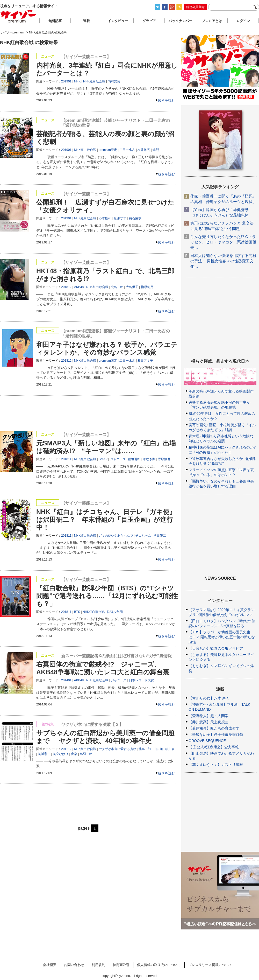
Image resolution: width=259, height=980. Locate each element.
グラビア (149, 21)
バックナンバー (180, 21)
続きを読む (166, 100)
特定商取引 (121, 965)
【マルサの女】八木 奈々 (209, 698)
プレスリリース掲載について (210, 965)
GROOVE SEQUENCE (207, 741)
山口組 (158, 749)
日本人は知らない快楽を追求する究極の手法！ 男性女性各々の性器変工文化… (223, 261)
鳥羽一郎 (86, 754)
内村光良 (114, 81)
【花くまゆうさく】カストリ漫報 (216, 765)
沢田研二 (160, 536)
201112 (66, 749)
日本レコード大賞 (141, 680)
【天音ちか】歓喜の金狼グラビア (216, 648)
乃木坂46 (105, 218)
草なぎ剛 (149, 459)
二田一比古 (127, 150)
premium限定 (108, 150)
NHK (77, 81)
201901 (66, 81)
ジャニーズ (118, 459)
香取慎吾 (164, 459)
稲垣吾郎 (134, 459)
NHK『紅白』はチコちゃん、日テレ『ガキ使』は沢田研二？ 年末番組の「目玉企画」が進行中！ (106, 520)
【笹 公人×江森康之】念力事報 (214, 747)
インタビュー (118, 21)
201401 (66, 680)
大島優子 (132, 287)
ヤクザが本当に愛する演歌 (117, 749)
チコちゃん (143, 536)
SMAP (103, 459)
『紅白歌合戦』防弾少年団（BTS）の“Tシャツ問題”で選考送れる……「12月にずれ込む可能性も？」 (107, 596)
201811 (66, 459)
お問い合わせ (74, 965)
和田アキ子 (145, 361)
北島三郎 (117, 287)
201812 (66, 287)
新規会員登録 (195, 7)
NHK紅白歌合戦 (94, 81)
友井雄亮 (144, 150)
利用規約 (98, 965)
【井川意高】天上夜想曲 (208, 722)
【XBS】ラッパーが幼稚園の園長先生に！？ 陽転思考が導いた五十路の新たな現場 (222, 637)
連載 (87, 21)
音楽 (74, 754)
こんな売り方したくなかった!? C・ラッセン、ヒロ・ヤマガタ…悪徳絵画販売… (223, 242)
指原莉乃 (147, 287)
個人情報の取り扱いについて (159, 965)
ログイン (243, 21)
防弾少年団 (115, 612)
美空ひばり (61, 754)
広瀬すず (120, 218)
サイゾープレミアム (18, 16)
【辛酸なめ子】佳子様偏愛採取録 (216, 734)
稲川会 (170, 749)
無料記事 (55, 21)
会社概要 (50, 965)
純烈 (156, 150)
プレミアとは (212, 21)
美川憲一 (44, 754)
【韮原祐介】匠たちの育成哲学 (214, 728)
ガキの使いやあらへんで (116, 536)
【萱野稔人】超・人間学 (208, 716)
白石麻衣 (135, 218)
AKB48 (79, 287)
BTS (77, 612)
